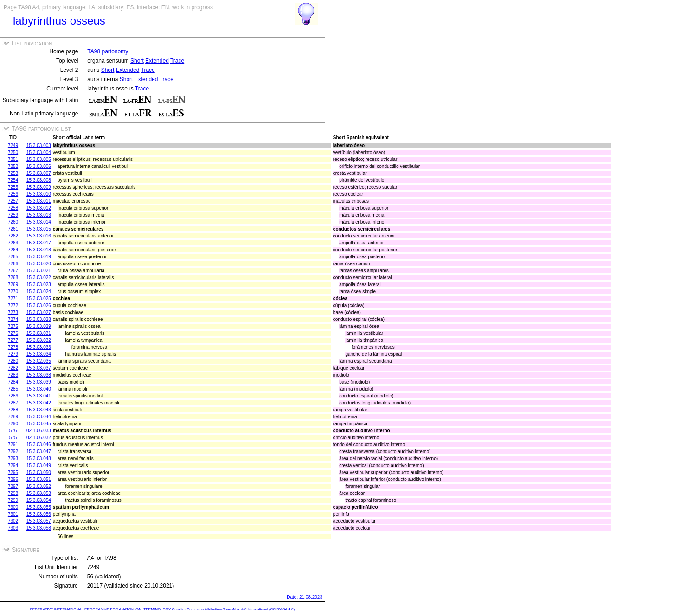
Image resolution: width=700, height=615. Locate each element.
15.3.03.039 (39, 382)
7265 (13, 257)
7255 (13, 187)
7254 (13, 180)
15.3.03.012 (39, 208)
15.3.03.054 (39, 500)
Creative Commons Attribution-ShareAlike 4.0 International (220, 609)
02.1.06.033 (39, 431)
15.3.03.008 (39, 180)
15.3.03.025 (39, 298)
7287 (13, 403)
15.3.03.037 (39, 368)
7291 (13, 445)
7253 (13, 173)
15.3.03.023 (39, 285)
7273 (13, 312)
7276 (13, 333)
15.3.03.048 (39, 458)
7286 (13, 396)
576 (13, 431)
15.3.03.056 (39, 514)
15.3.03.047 (39, 452)
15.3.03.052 (39, 486)
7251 (13, 159)
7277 (13, 340)
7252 (13, 166)
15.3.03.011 (39, 201)
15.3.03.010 (39, 194)
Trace (177, 61)
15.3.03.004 (39, 152)
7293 (13, 458)
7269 (13, 285)
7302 (13, 521)
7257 (13, 201)
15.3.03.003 (39, 145)
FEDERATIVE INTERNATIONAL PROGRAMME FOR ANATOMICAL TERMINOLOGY (100, 609)
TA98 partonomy (108, 51)
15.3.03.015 (39, 229)
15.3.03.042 (39, 403)
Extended (157, 61)
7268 (13, 278)
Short (137, 61)
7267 (13, 271)
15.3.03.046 (39, 445)
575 (13, 438)
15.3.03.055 (39, 507)
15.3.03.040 (39, 389)
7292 (13, 452)
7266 (13, 264)
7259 (13, 215)
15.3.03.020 (39, 264)
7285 (13, 389)
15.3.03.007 (39, 173)
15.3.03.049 (39, 465)
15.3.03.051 (39, 479)
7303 (13, 528)
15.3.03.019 (39, 257)
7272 (13, 305)
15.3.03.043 (39, 410)
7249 (13, 145)
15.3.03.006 (39, 166)
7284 (13, 382)
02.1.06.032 (39, 438)
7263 (13, 243)
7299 (13, 500)
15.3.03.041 (39, 396)
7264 (13, 250)
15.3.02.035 (39, 361)
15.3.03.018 (39, 250)
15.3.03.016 (39, 236)
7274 (13, 319)
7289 (13, 417)
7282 (13, 368)
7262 (13, 236)
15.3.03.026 (39, 305)
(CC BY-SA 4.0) (282, 609)
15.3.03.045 (39, 424)
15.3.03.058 (39, 528)
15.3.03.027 (39, 312)
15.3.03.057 (39, 521)
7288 (13, 410)
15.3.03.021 (39, 271)
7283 (13, 375)
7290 (13, 424)
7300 (13, 507)
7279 (13, 354)
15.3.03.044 (39, 417)
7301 (13, 514)
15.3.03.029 (39, 326)
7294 (13, 465)
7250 (13, 152)
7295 (13, 472)
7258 (13, 208)
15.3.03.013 (39, 215)
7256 (13, 194)
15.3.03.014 (39, 222)
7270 (13, 291)
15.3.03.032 (39, 340)
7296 (13, 479)
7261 (13, 229)
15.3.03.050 (39, 472)
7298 (13, 493)
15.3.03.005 (39, 159)
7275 (13, 326)
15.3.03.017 (39, 243)
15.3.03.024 (39, 291)
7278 (13, 347)
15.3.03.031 (39, 333)
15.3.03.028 (39, 319)
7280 (13, 361)
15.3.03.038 (39, 375)
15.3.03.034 (39, 354)
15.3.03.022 (39, 278)
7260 (13, 222)
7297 (13, 486)
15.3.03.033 (39, 347)
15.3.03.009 (39, 187)
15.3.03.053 (39, 493)
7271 (13, 298)
